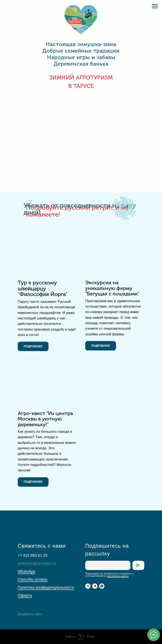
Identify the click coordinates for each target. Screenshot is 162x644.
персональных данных (118, 576)
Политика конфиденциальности (46, 587)
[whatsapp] (102, 586)
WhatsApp (26, 571)
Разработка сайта (30, 614)
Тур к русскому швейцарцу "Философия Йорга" (43, 288)
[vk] (88, 586)
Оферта (25, 595)
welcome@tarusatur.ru (37, 563)
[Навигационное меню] (155, 6)
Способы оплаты (33, 579)
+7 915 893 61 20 (33, 555)
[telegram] (95, 586)
